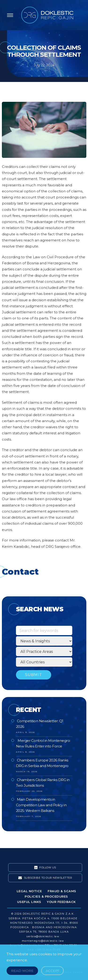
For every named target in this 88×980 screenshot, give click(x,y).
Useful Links (29, 902)
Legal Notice (29, 891)
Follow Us (45, 868)
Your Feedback (61, 902)
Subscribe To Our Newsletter (45, 878)
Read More (22, 971)
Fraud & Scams (62, 891)
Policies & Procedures (46, 896)
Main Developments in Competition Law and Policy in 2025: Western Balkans (41, 805)
